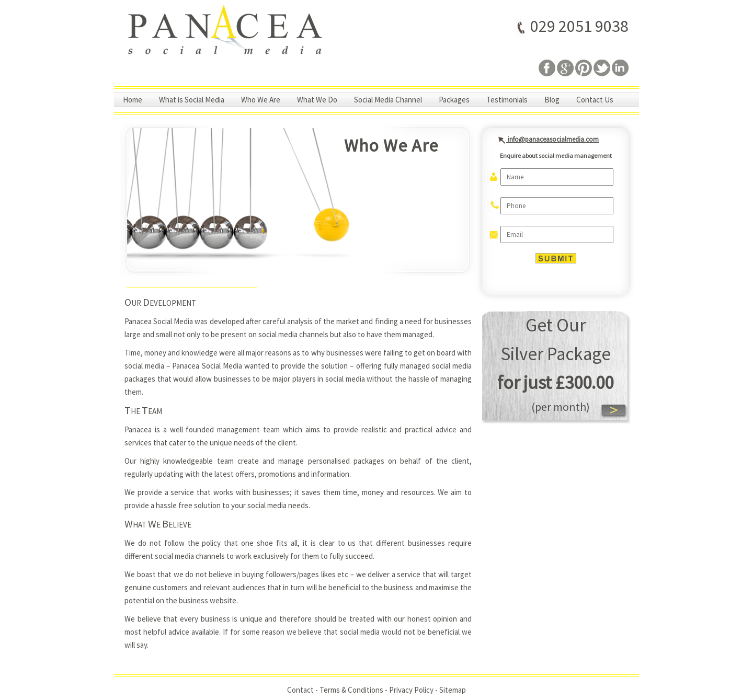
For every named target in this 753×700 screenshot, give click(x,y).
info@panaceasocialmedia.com (546, 139)
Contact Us (595, 100)
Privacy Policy (411, 690)
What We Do (317, 100)
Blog (552, 100)
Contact (300, 690)
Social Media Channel (388, 100)
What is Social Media (192, 100)
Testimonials (507, 100)
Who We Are (261, 100)
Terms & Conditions (351, 690)
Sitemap (453, 690)
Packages (454, 100)
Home (133, 100)
